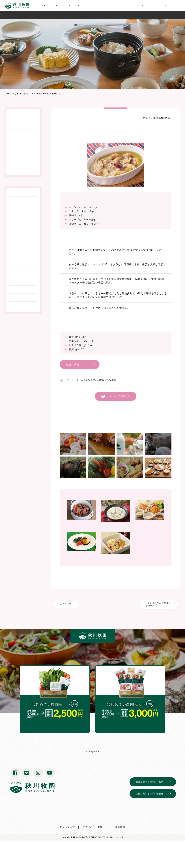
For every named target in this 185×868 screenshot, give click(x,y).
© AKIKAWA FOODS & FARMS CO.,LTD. (88, 837)
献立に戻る (73, 364)
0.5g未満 (112, 380)
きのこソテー (67, 604)
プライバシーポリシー (95, 827)
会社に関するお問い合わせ (150, 782)
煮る (88, 380)
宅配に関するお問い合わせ (150, 794)
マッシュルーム (75, 380)
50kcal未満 (99, 380)
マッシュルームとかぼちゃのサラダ (158, 604)
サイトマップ (67, 827)
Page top (94, 751)
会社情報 (120, 827)
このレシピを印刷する (119, 396)
